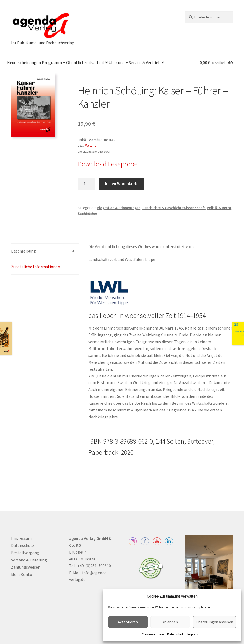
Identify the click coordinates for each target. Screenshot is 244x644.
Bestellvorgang (25, 553)
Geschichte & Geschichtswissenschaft (174, 208)
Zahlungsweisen (26, 567)
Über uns (116, 62)
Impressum (195, 634)
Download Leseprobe (108, 164)
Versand (91, 145)
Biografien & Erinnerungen (119, 208)
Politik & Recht (219, 208)
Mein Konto (22, 574)
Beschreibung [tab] (23, 251)
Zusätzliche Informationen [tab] (36, 267)
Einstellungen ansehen (214, 622)
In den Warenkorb (121, 183)
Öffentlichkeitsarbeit (85, 62)
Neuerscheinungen (24, 62)
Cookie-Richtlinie (153, 634)
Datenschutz (176, 634)
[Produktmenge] (87, 184)
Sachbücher (87, 214)
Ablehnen (170, 622)
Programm (52, 62)
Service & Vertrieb (145, 62)
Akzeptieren (128, 622)
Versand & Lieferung (29, 560)
